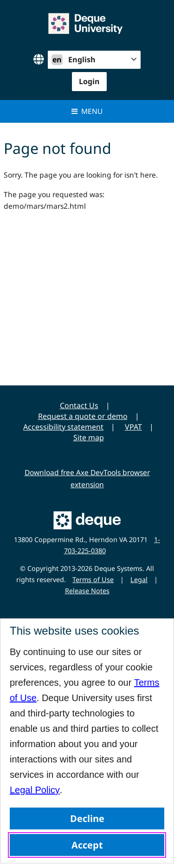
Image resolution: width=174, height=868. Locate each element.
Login (89, 81)
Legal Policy (35, 790)
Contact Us (79, 405)
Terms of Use (93, 580)
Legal (139, 580)
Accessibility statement (63, 427)
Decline (87, 818)
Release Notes (87, 591)
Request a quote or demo (83, 416)
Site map (89, 437)
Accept (87, 845)
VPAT (133, 427)
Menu (87, 111)
